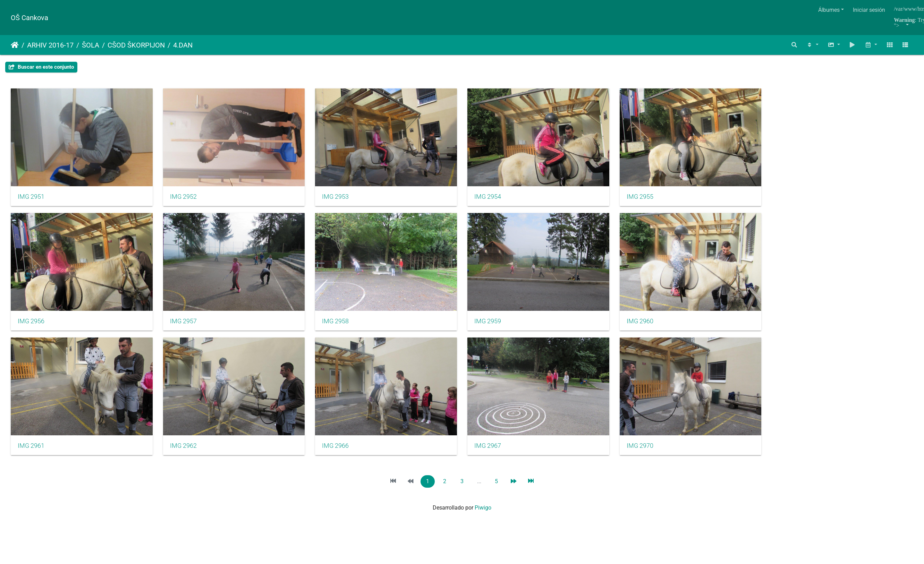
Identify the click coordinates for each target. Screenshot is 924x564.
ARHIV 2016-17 (50, 45)
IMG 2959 (498, 326)
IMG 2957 (187, 326)
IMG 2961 (31, 453)
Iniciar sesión (869, 10)
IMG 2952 (187, 199)
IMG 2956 (31, 326)
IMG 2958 (342, 326)
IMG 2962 (187, 453)
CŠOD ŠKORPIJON (136, 45)
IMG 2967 (498, 453)
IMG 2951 (31, 199)
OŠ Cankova (29, 18)
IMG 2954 (498, 199)
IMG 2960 (654, 326)
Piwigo (483, 515)
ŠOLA (91, 45)
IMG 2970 (654, 453)
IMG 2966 (342, 453)
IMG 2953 (342, 199)
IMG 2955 (654, 199)
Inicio (15, 45)
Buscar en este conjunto (41, 67)
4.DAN (183, 45)
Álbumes (829, 10)
